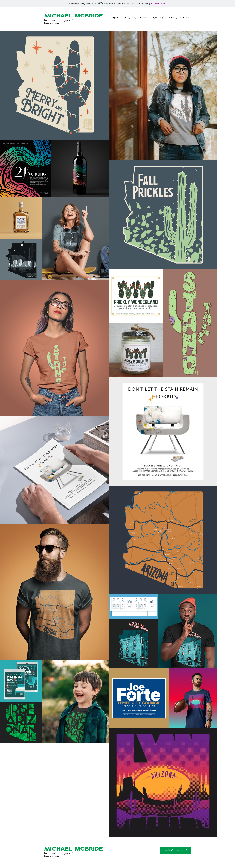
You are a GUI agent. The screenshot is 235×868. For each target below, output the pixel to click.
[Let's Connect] (176, 850)
